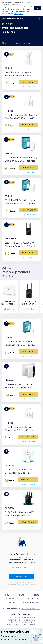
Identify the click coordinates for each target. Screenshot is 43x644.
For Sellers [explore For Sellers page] (10, 602)
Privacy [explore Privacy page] (22, 595)
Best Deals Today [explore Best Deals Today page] (31, 602)
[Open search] (39, 19)
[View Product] (21, 70)
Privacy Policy (19, 14)
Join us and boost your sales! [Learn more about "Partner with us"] (14, 639)
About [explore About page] (7, 595)
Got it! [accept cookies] (37, 8)
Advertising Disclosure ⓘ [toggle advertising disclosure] (11, 608)
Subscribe (22, 577)
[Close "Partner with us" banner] (41, 630)
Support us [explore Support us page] (33, 599)
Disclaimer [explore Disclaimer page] (9, 599)
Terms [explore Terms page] (36, 595)
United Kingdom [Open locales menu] (30, 608)
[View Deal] (9, 297)
